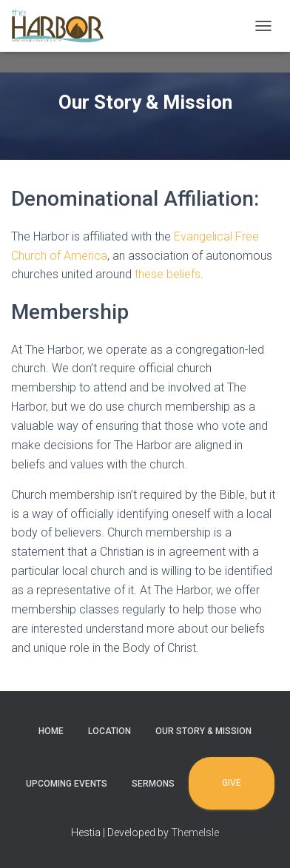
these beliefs (168, 274)
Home (51, 731)
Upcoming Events (67, 784)
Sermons (153, 784)
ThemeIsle (195, 832)
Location (109, 731)
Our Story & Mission (203, 731)
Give (232, 783)
